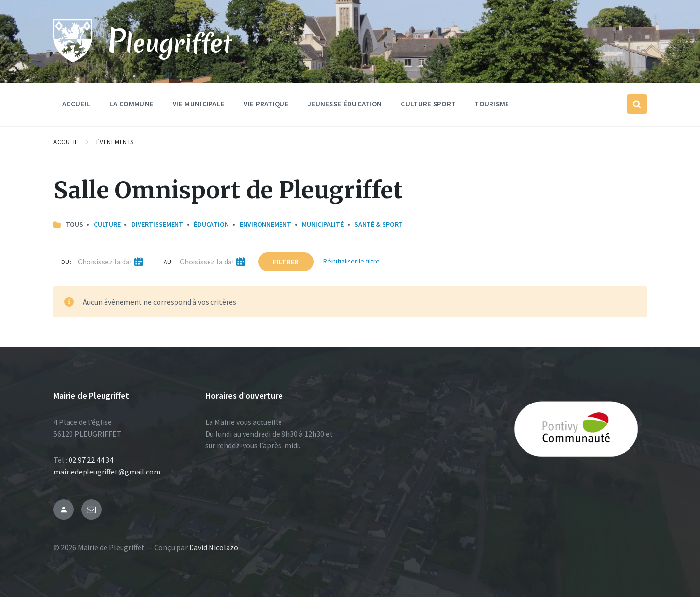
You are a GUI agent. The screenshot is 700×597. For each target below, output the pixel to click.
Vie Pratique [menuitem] (266, 104)
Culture (107, 224)
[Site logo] (73, 59)
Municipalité (323, 224)
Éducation (211, 224)
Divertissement (157, 224)
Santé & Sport (379, 224)
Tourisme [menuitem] (492, 104)
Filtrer (286, 262)
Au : (169, 262)
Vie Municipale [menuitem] (199, 104)
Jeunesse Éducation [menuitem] (345, 104)
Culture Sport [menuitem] (428, 104)
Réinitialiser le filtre (351, 261)
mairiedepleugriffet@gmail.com (107, 472)
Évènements (115, 142)
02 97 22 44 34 (91, 460)
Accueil (66, 142)
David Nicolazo (214, 547)
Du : (66, 262)
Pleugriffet (169, 42)
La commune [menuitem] (131, 104)
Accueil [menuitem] (76, 104)
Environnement (265, 224)
